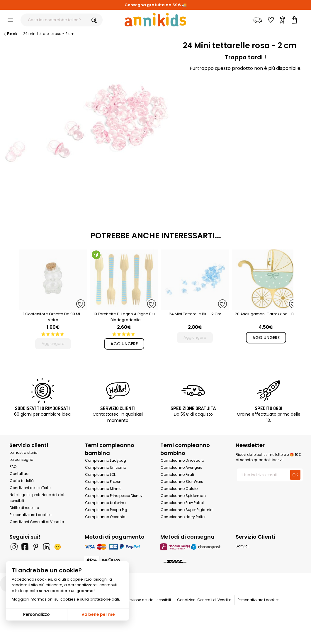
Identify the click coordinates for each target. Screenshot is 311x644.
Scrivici (242, 546)
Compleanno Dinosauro (182, 460)
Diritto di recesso (24, 508)
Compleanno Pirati (177, 474)
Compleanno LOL (100, 474)
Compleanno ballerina (105, 503)
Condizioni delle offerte (30, 488)
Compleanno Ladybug (106, 460)
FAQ (13, 467)
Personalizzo (36, 614)
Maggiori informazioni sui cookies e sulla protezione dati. (66, 599)
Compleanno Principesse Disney (114, 496)
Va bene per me (98, 614)
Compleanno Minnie (103, 489)
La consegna (22, 460)
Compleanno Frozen (103, 482)
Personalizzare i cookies (31, 515)
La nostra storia (24, 452)
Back (10, 34)
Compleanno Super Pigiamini (187, 510)
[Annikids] (155, 20)
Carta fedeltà (22, 481)
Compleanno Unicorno (106, 467)
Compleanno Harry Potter (183, 517)
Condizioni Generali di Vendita (37, 522)
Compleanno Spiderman (183, 496)
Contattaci (19, 474)
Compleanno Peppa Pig (106, 510)
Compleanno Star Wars (182, 482)
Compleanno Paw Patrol (182, 503)
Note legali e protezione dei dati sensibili (135, 600)
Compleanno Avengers (181, 467)
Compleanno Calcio (179, 489)
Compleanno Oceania (105, 517)
